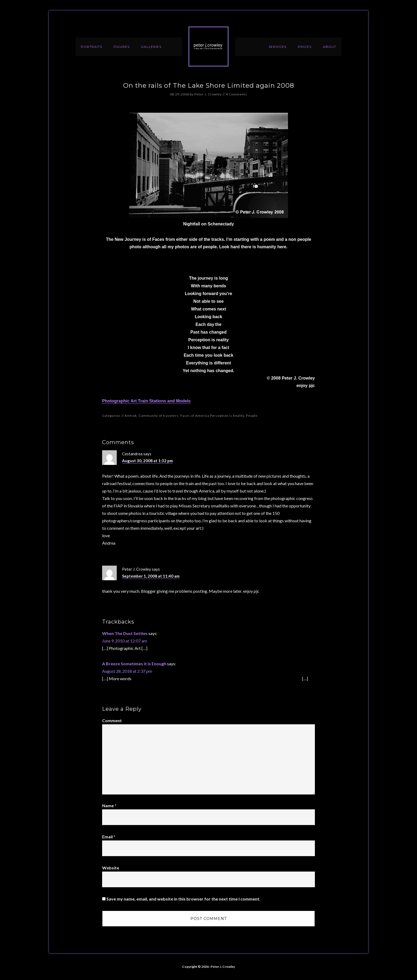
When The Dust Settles (125, 633)
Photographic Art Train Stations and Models (146, 401)
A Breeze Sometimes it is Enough (134, 664)
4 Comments (236, 94)
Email (109, 837)
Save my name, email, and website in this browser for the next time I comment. (183, 899)
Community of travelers (159, 416)
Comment (112, 720)
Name (109, 806)
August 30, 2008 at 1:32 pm (147, 461)
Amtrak (131, 416)
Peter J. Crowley (208, 47)
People (252, 416)
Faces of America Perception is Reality (212, 416)
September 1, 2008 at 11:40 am (151, 576)
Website (111, 868)
